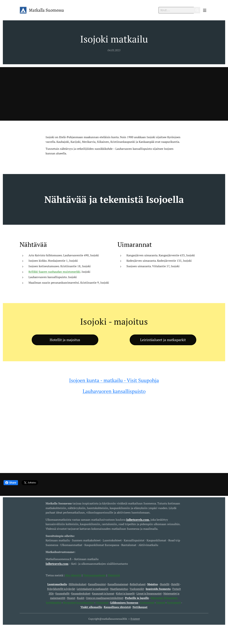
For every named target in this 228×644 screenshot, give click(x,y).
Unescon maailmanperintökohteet (105, 598)
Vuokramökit (137, 589)
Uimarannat (102, 602)
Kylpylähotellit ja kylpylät (61, 589)
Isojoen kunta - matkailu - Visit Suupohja (114, 380)
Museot (71, 598)
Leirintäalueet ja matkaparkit (93, 589)
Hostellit (165, 584)
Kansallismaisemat (118, 584)
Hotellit (175, 584)
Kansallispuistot (97, 584)
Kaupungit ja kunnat (103, 593)
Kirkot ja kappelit (125, 593)
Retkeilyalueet (138, 584)
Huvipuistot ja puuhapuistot (78, 602)
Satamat (161, 602)
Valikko (205, 10)
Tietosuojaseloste (94, 575)
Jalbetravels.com (57, 563)
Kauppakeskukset (81, 593)
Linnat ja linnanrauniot (149, 593)
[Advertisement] (114, 94)
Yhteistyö (114, 575)
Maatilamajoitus (119, 589)
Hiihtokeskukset (78, 584)
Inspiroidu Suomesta (158, 589)
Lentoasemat (147, 602)
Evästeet (135, 619)
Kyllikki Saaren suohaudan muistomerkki (54, 271)
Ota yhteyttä (73, 575)
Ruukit (81, 598)
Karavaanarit (174, 602)
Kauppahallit (62, 593)
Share (11, 483)
